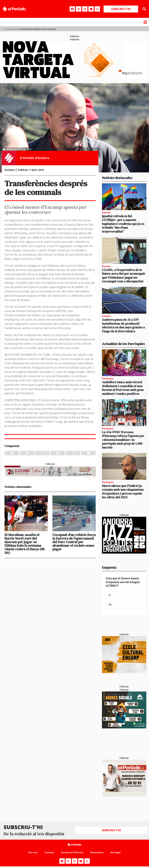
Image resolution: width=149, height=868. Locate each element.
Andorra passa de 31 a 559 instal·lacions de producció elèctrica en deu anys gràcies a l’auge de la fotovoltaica (123, 325)
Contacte (49, 852)
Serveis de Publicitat (72, 852)
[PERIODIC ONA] (124, 672)
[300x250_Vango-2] (124, 727)
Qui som (33, 852)
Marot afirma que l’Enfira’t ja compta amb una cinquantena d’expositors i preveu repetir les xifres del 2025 (123, 492)
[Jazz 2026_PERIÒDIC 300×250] (124, 553)
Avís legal (115, 852)
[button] (144, 9)
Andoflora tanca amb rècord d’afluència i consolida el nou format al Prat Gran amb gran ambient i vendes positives (123, 388)
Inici (6, 29)
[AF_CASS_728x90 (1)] (50, 476)
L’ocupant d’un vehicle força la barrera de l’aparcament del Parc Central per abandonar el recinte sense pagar (74, 542)
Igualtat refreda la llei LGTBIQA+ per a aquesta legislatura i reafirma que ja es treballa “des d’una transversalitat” (123, 224)
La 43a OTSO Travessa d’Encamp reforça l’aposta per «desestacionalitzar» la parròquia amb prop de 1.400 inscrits (123, 440)
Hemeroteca (97, 852)
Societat (14, 29)
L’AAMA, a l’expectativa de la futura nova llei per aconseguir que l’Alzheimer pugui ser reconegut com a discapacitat (124, 276)
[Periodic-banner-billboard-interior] (74, 77)
